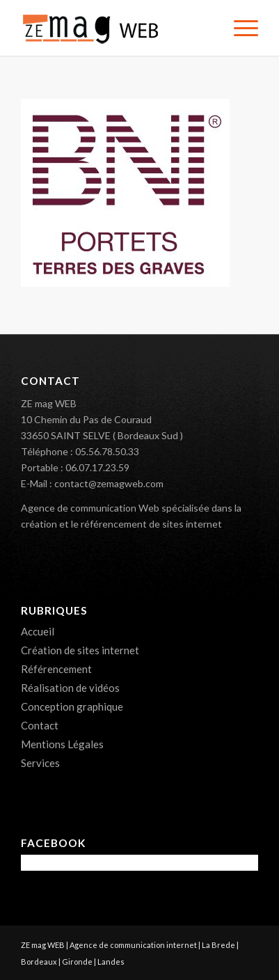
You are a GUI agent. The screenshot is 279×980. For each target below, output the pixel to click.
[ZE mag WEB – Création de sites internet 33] (116, 28)
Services (40, 763)
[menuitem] (239, 28)
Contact (40, 725)
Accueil (38, 631)
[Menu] (239, 28)
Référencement (56, 669)
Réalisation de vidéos (70, 688)
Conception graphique (72, 706)
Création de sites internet (80, 650)
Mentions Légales (62, 744)
